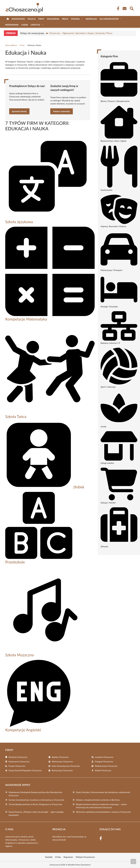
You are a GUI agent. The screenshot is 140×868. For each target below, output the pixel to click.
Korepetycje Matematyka (26, 319)
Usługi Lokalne (107, 463)
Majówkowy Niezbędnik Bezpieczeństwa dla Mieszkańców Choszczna (35, 794)
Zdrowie (104, 546)
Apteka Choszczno (60, 757)
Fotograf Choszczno (104, 761)
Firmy (41, 19)
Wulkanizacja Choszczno (106, 766)
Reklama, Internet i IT (110, 343)
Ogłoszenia (53, 19)
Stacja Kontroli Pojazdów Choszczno (25, 770)
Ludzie (25, 25)
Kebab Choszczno (103, 770)
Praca (65, 19)
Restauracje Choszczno (62, 770)
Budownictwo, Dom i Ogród (113, 141)
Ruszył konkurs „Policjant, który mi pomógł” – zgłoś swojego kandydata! (36, 813)
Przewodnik (12, 25)
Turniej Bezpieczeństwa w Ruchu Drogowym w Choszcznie (35, 804)
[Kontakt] (124, 9)
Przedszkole (15, 562)
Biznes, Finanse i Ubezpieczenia (115, 101)
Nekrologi (91, 19)
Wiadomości (18, 19)
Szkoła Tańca (16, 416)
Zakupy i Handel (108, 503)
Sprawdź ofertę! (19, 111)
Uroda (103, 426)
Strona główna (11, 45)
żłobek (79, 487)
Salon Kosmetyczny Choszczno (66, 766)
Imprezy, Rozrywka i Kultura (113, 226)
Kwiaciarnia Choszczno (19, 761)
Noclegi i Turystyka (109, 306)
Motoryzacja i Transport (111, 270)
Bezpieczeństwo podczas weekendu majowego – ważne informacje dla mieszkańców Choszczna (101, 806)
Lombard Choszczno (104, 757)
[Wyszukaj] (131, 8)
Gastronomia (106, 190)
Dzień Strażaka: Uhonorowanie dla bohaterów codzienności (103, 792)
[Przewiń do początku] (133, 861)
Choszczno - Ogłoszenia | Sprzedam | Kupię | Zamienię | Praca (81, 33)
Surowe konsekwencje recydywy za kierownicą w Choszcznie (36, 800)
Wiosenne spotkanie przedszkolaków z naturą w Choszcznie (103, 812)
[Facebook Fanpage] (117, 9)
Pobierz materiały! (62, 111)
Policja (32, 19)
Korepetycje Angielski (23, 730)
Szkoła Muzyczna (20, 655)
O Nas (58, 857)
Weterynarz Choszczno (62, 761)
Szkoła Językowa (19, 222)
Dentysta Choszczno (18, 757)
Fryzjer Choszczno (17, 766)
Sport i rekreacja (108, 387)
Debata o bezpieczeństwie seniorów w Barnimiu (98, 800)
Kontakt (62, 840)
